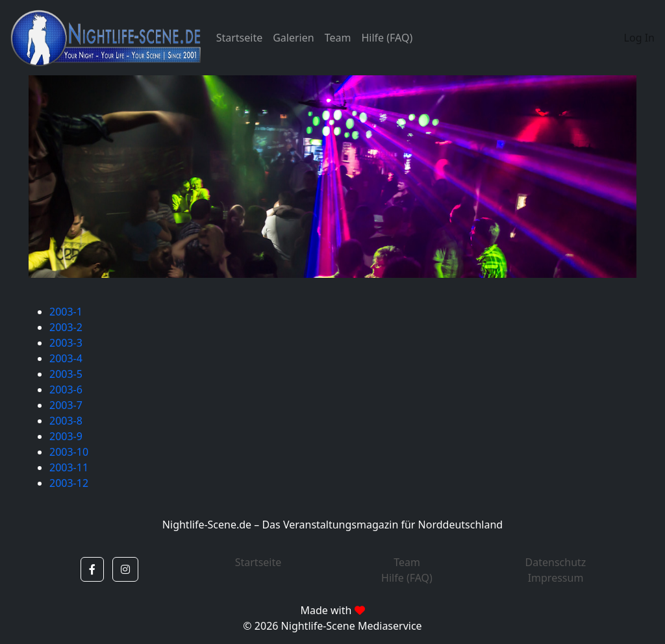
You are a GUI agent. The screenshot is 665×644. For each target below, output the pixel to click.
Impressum (556, 578)
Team (338, 38)
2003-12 (69, 483)
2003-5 (66, 374)
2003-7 (66, 405)
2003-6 (66, 390)
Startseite (240, 38)
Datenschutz (556, 562)
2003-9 (66, 436)
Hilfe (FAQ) (387, 38)
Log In (639, 38)
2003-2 (66, 327)
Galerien (293, 38)
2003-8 (66, 421)
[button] (92, 569)
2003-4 (66, 358)
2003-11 (69, 467)
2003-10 (69, 452)
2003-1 (66, 312)
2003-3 (66, 343)
